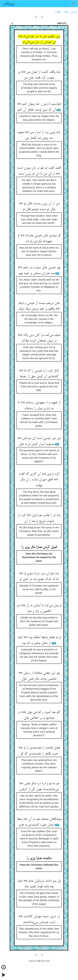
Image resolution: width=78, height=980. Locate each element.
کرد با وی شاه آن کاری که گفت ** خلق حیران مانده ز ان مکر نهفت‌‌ (39, 480)
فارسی (74, 12)
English (58, 12)
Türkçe (66, 12)
